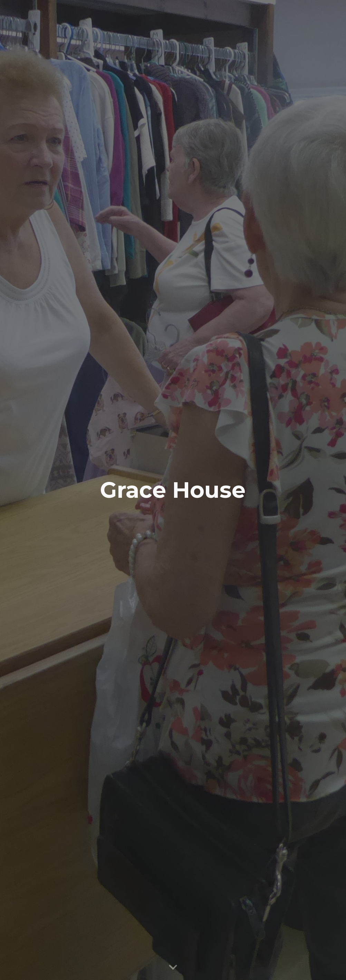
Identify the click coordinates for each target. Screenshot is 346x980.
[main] (173, 490)
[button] (173, 968)
